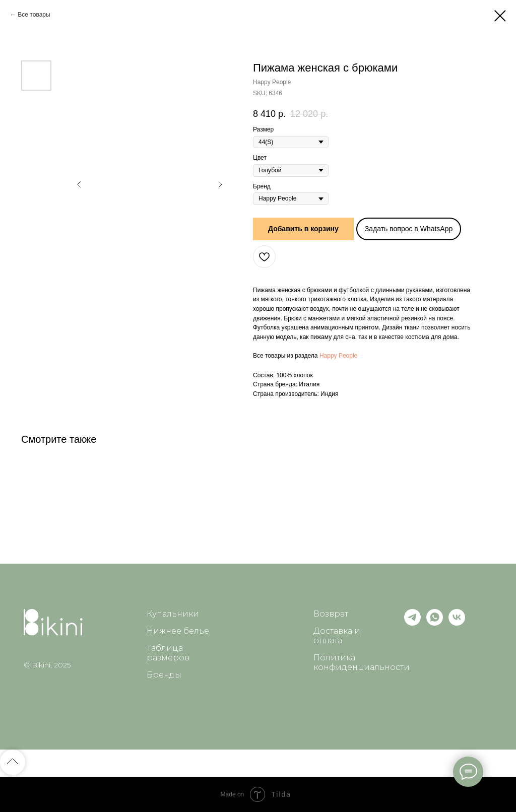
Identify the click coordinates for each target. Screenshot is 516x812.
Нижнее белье (178, 631)
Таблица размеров (168, 653)
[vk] (457, 623)
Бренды (164, 675)
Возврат (331, 614)
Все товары (34, 15)
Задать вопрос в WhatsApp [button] (409, 229)
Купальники (173, 614)
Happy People (338, 356)
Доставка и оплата (337, 636)
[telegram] (412, 623)
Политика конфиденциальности (362, 662)
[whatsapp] (435, 623)
